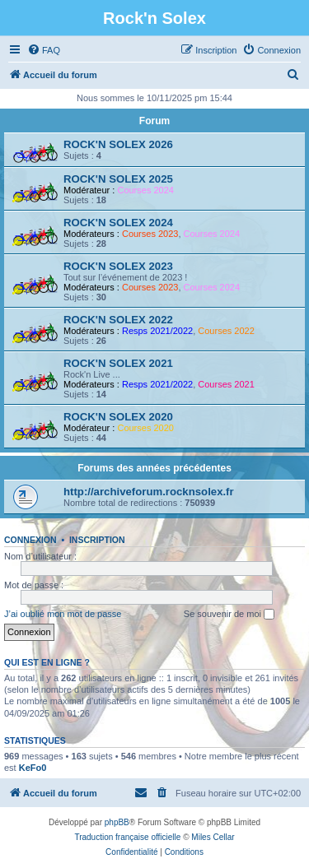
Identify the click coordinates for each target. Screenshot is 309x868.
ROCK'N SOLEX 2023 (118, 266)
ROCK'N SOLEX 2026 (118, 144)
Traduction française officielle (127, 837)
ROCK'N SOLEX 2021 (118, 363)
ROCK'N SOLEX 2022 (118, 320)
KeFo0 (33, 768)
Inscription (97, 540)
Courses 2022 (226, 331)
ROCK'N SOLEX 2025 (118, 179)
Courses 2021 (226, 384)
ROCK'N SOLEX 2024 (118, 223)
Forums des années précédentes (154, 468)
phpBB (117, 822)
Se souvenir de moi (229, 615)
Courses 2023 (150, 234)
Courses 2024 (145, 190)
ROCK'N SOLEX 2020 (118, 417)
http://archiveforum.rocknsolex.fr (149, 492)
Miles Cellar (213, 837)
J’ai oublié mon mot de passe (63, 614)
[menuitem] (44, 50)
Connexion (30, 540)
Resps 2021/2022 (157, 331)
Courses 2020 (145, 428)
